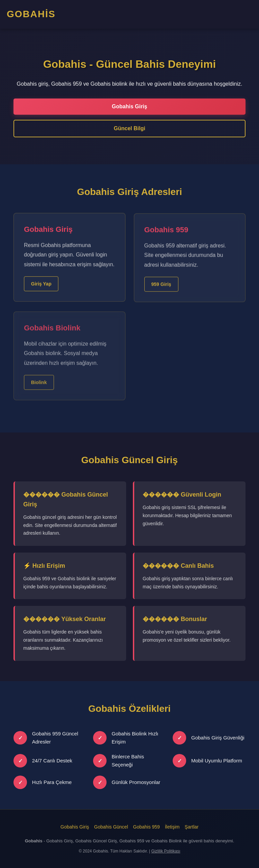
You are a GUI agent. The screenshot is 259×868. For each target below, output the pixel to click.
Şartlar (191, 827)
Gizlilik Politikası (166, 851)
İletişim (172, 827)
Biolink (39, 389)
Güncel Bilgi (129, 128)
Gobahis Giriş (130, 106)
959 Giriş (161, 288)
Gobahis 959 (147, 827)
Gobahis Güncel (111, 827)
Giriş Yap (41, 286)
